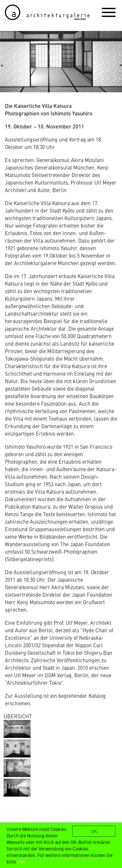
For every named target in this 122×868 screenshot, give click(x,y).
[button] (109, 12)
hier (21, 861)
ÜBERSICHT (18, 716)
